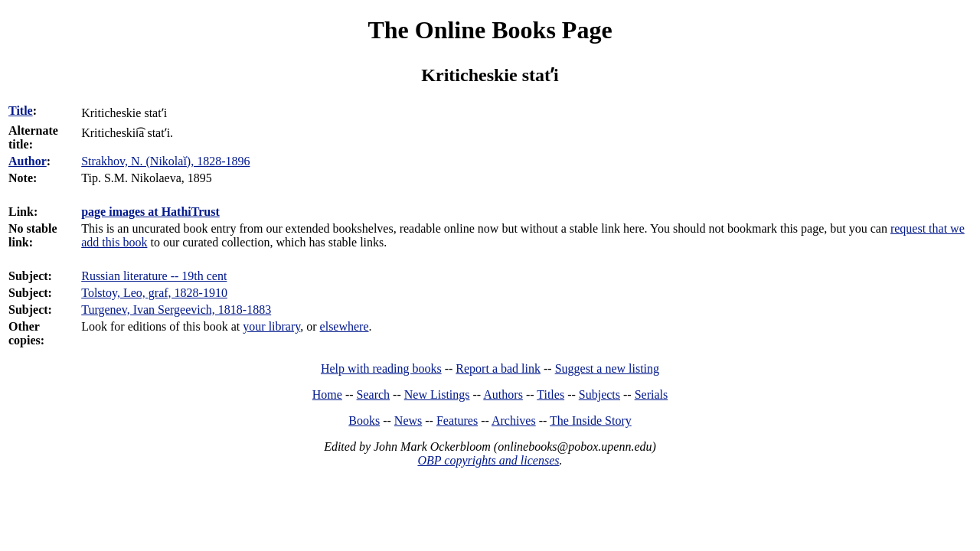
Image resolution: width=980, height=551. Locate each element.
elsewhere (345, 326)
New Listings (437, 395)
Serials (652, 395)
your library (271, 326)
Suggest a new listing (607, 368)
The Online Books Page (490, 30)
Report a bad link (498, 368)
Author (28, 161)
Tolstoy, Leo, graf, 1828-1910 (154, 293)
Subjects (599, 395)
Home (327, 395)
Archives (514, 421)
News (408, 421)
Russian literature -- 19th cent (154, 276)
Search (374, 395)
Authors (503, 395)
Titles (550, 395)
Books (364, 421)
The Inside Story (591, 421)
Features (457, 421)
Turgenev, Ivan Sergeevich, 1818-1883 (176, 310)
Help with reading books (381, 368)
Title (21, 111)
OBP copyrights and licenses (488, 460)
